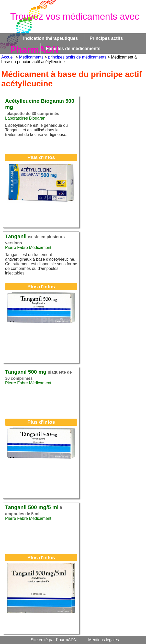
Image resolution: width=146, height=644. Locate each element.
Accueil (8, 57)
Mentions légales (104, 640)
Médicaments (31, 57)
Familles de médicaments (73, 49)
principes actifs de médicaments (77, 57)
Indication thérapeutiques (50, 38)
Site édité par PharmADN (54, 640)
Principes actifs (106, 38)
